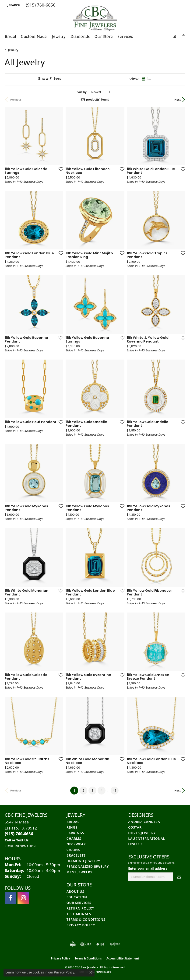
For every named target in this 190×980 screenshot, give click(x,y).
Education (77, 897)
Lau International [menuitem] (147, 838)
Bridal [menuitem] (73, 822)
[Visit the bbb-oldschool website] (73, 944)
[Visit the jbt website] (101, 944)
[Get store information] (20, 846)
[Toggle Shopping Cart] (183, 36)
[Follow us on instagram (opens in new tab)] (23, 898)
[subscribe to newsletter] (179, 877)
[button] (12, 5)
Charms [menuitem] (74, 838)
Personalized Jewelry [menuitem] (88, 866)
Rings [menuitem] (72, 827)
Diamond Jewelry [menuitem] (83, 861)
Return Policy (80, 908)
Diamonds (80, 36)
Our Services (79, 903)
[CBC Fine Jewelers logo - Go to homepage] (95, 18)
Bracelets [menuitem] (76, 855)
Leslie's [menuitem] (135, 844)
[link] (40, 5)
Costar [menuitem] (135, 827)
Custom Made (34, 36)
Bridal (10, 36)
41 (115, 790)
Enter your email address (148, 868)
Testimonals (79, 914)
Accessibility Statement (123, 958)
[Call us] (17, 840)
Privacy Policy (81, 925)
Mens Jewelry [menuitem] (79, 872)
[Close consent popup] (91, 973)
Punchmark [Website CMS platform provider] (104, 972)
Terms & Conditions (86, 919)
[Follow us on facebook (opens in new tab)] (11, 898)
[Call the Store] (19, 834)
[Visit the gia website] (86, 944)
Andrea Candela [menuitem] (144, 822)
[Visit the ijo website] (115, 944)
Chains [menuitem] (73, 850)
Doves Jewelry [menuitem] (142, 833)
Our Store (104, 36)
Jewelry (59, 36)
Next (178, 100)
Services (125, 36)
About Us (75, 891)
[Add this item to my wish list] (60, 169)
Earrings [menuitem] (75, 833)
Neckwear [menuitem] (76, 844)
